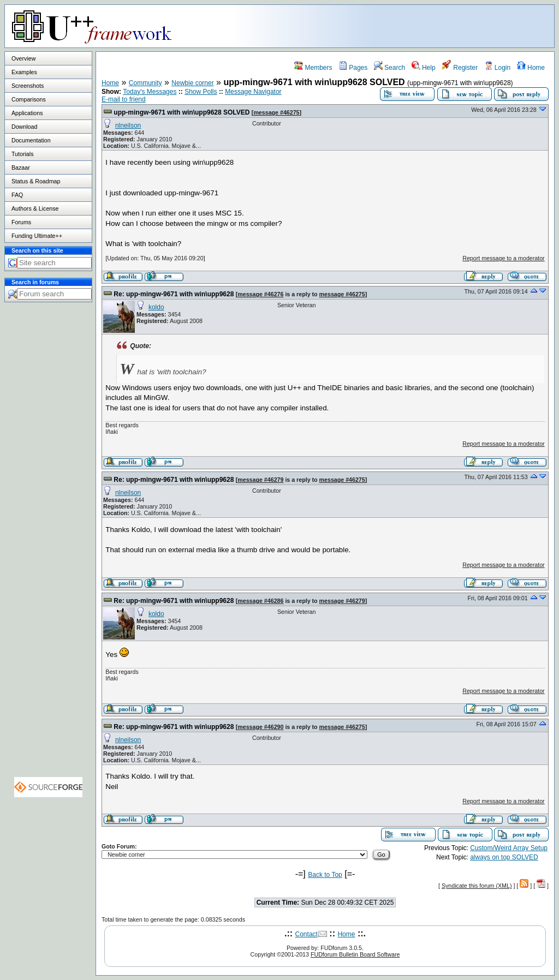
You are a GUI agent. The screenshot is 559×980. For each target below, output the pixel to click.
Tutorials (22, 154)
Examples (24, 72)
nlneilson (128, 126)
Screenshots (28, 86)
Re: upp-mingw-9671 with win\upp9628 (174, 294)
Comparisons (29, 99)
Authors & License (35, 208)
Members (313, 68)
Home (531, 68)
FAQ (17, 195)
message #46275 (276, 112)
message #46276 (260, 294)
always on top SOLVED (504, 857)
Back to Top (325, 875)
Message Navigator (253, 92)
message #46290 (260, 727)
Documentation (31, 140)
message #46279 (260, 480)
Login (498, 68)
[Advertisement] (418, 26)
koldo (156, 307)
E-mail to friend (124, 99)
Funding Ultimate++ (37, 236)
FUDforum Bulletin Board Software (355, 954)
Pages (353, 68)
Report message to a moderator (503, 258)
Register (460, 68)
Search (389, 68)
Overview (23, 58)
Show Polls (201, 92)
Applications (27, 113)
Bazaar (21, 168)
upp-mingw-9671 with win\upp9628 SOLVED (182, 112)
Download (24, 127)
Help (424, 68)
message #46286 (260, 601)
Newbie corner (192, 83)
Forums (21, 222)
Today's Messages (150, 92)
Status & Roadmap (36, 181)
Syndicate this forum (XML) (477, 886)
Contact (307, 934)
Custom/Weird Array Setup (509, 848)
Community (145, 83)
